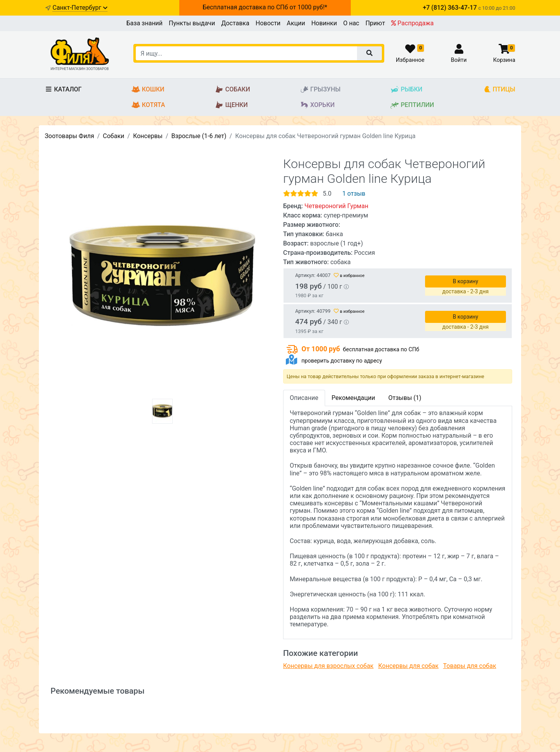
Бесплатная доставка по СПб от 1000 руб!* (265, 7)
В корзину (465, 281)
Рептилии (412, 105)
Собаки (232, 90)
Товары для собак (469, 666)
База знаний (144, 23)
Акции (296, 23)
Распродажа (412, 23)
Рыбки (406, 90)
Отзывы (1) (405, 398)
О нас (351, 23)
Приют (375, 23)
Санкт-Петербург (80, 8)
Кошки (148, 90)
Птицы (500, 90)
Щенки (231, 105)
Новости (268, 23)
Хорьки (317, 105)
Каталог (63, 89)
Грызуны (320, 90)
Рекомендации (353, 398)
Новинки (324, 23)
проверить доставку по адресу (342, 361)
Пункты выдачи (192, 23)
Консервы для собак (408, 666)
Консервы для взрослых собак (328, 666)
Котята (148, 105)
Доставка (235, 23)
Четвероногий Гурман (336, 206)
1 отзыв (354, 194)
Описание (304, 398)
